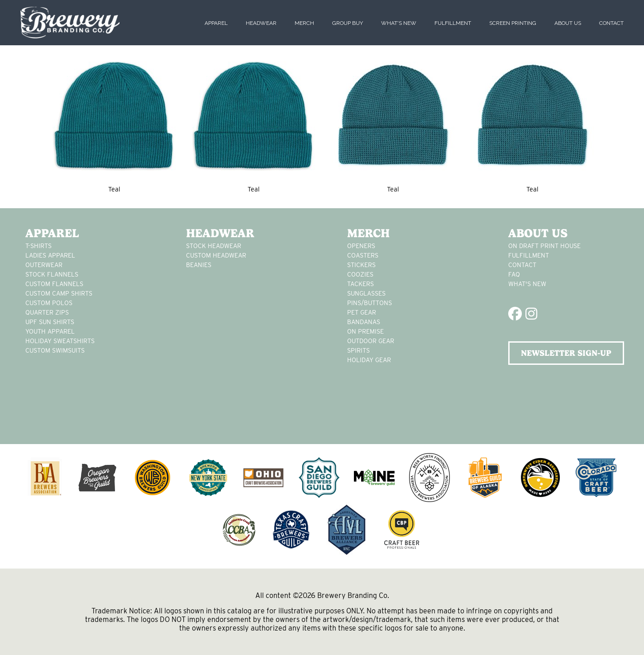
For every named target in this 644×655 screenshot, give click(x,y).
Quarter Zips (47, 312)
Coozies (360, 274)
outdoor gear (371, 341)
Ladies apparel (50, 255)
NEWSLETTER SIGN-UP (566, 353)
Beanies (199, 265)
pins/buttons (370, 303)
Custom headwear (216, 255)
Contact (611, 23)
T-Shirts (38, 246)
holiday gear (369, 360)
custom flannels (54, 284)
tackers (360, 284)
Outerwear (44, 265)
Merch (304, 23)
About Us (568, 23)
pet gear (362, 312)
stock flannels (52, 274)
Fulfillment (453, 23)
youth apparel (50, 331)
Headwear (261, 23)
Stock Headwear (214, 246)
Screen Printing (513, 23)
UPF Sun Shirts (50, 322)
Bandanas (364, 322)
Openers (361, 246)
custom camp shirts (59, 293)
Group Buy (348, 23)
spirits (358, 350)
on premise (365, 331)
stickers (361, 265)
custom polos (49, 303)
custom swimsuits (55, 350)
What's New (399, 23)
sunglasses (366, 293)
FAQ (514, 274)
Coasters (363, 255)
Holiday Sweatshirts (60, 341)
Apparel (216, 23)
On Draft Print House (544, 246)
